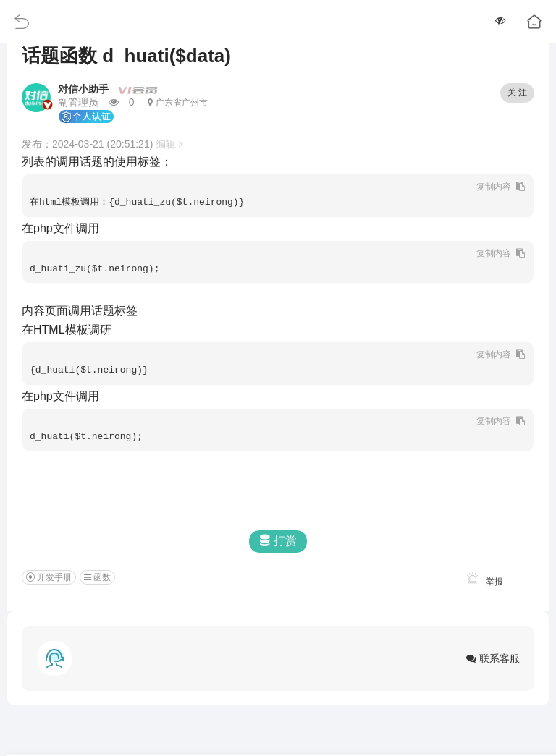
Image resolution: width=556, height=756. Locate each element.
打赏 (278, 541)
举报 (483, 582)
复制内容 (495, 187)
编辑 (169, 144)
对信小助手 (83, 89)
